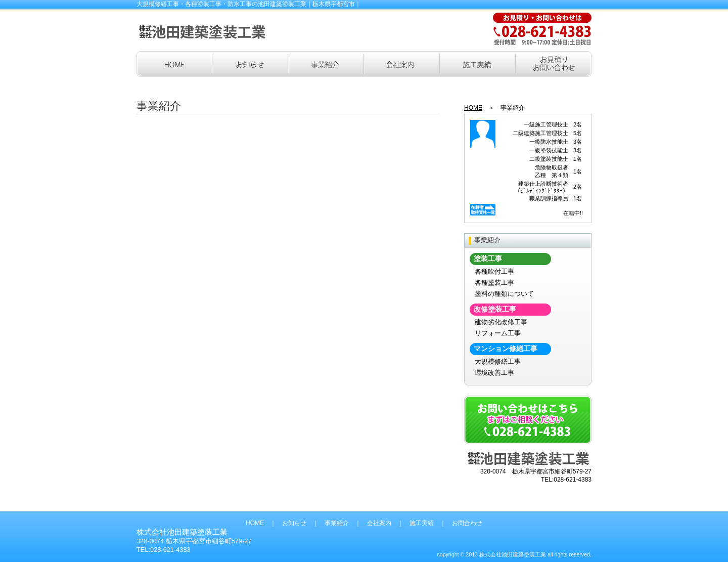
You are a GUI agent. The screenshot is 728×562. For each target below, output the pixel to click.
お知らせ (294, 523)
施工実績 (422, 523)
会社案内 (379, 523)
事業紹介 (337, 523)
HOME (473, 108)
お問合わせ (467, 523)
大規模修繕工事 (498, 361)
